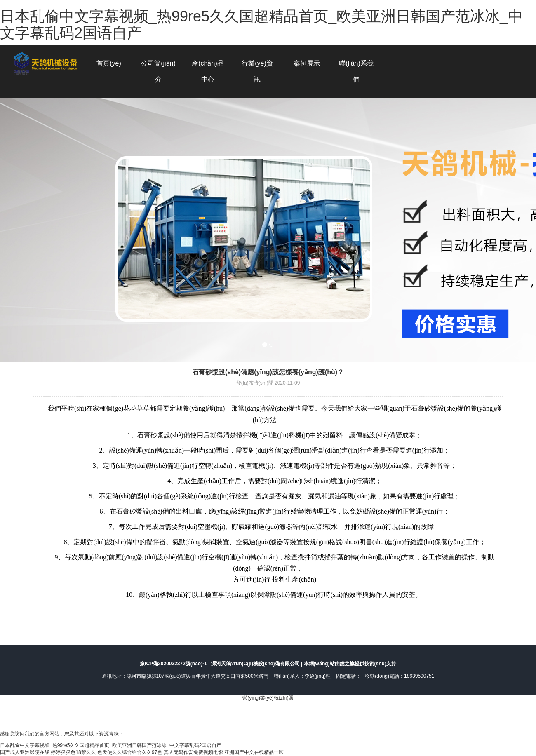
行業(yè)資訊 (257, 71)
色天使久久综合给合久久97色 (130, 752)
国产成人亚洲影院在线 (25, 752)
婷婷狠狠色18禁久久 (73, 752)
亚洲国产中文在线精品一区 (254, 752)
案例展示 (307, 63)
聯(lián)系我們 (356, 71)
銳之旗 (347, 664)
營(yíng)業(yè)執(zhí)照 (268, 698)
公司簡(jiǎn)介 (158, 71)
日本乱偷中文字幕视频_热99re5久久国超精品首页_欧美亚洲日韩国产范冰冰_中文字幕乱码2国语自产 (261, 25)
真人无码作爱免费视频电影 (193, 752)
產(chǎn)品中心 (208, 71)
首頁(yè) (109, 63)
